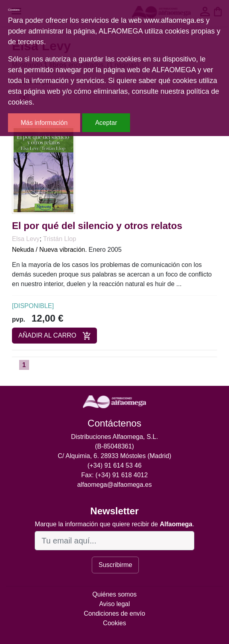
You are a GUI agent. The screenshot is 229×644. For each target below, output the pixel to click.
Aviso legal (114, 604)
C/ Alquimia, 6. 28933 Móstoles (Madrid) (115, 456)
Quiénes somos (114, 594)
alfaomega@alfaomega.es (114, 485)
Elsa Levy (26, 239)
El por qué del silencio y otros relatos (97, 226)
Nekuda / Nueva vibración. (49, 250)
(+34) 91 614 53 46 (114, 465)
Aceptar (106, 123)
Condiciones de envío (114, 613)
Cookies (114, 623)
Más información (44, 123)
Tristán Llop (60, 239)
